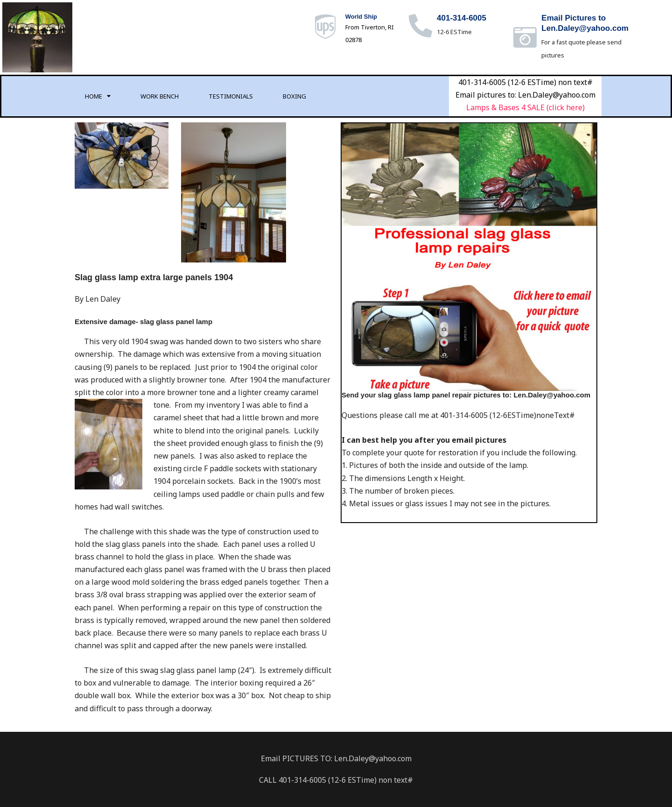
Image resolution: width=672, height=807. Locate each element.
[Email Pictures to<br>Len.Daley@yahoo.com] (525, 37)
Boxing (294, 96)
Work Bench (160, 96)
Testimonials (231, 96)
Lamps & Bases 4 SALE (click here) (525, 107)
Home (98, 96)
